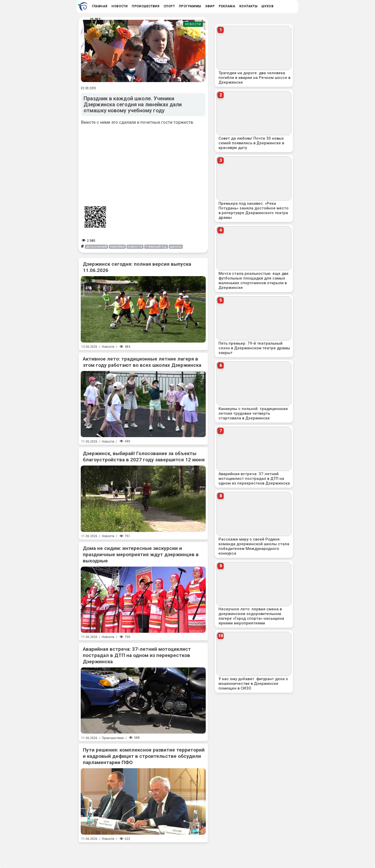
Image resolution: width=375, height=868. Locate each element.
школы (176, 247)
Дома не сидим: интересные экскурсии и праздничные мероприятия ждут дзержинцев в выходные (141, 554)
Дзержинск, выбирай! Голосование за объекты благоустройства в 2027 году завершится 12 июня (144, 457)
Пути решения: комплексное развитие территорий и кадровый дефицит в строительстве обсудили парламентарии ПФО (144, 756)
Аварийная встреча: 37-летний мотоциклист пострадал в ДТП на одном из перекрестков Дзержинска (137, 655)
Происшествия (113, 738)
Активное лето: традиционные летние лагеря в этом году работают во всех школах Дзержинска (142, 362)
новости (135, 247)
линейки (117, 247)
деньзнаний (97, 247)
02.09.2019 (89, 88)
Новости (193, 24)
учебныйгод (156, 247)
